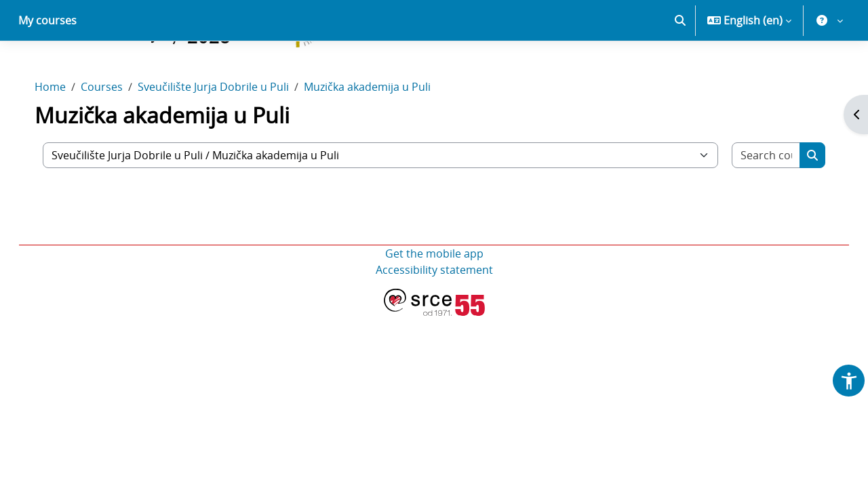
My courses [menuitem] (47, 68)
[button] (680, 68)
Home (64, 134)
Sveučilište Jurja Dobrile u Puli (227, 134)
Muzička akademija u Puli (381, 134)
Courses (115, 134)
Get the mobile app (434, 301)
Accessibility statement (434, 317)
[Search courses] (754, 203)
